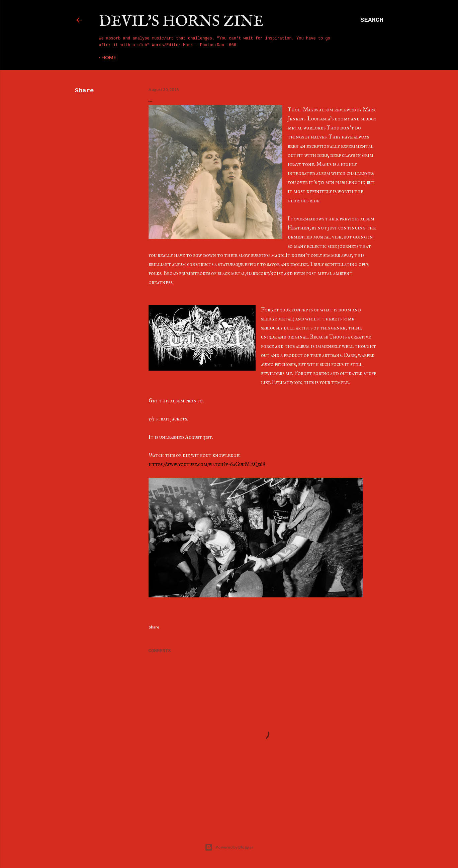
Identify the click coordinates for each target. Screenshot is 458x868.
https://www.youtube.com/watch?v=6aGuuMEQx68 (207, 464)
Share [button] (84, 91)
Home (109, 57)
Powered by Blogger (229, 847)
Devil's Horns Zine (181, 22)
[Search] (372, 20)
